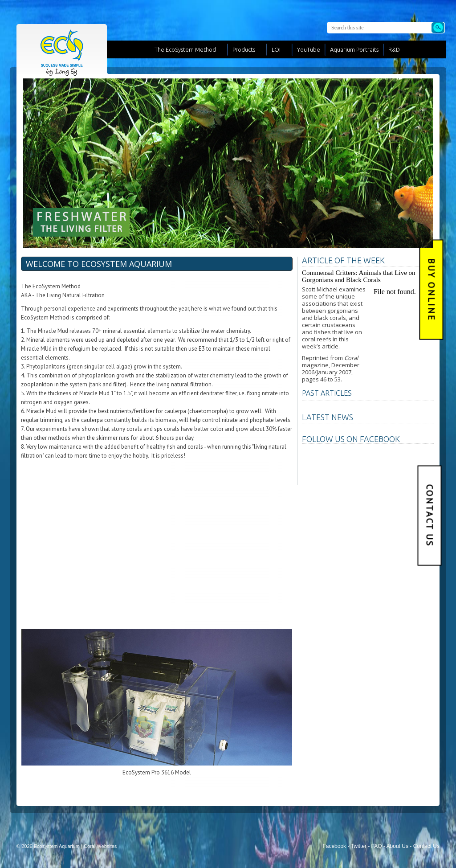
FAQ (377, 846)
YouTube (309, 49)
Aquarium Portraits (354, 49)
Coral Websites (100, 846)
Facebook (334, 846)
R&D (394, 49)
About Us (397, 846)
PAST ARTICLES (327, 393)
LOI (276, 49)
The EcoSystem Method (185, 49)
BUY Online (432, 290)
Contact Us (430, 515)
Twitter (359, 846)
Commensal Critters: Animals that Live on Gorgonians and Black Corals (359, 276)
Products (244, 49)
